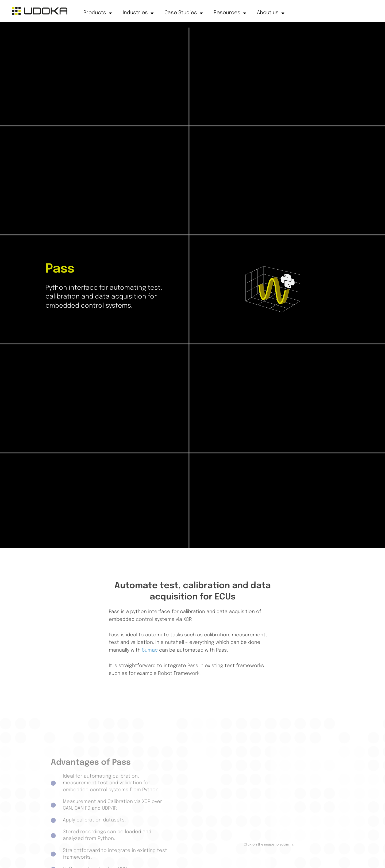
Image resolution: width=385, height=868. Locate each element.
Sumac (150, 650)
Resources (230, 13)
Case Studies (184, 13)
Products (98, 13)
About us (271, 13)
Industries (138, 13)
